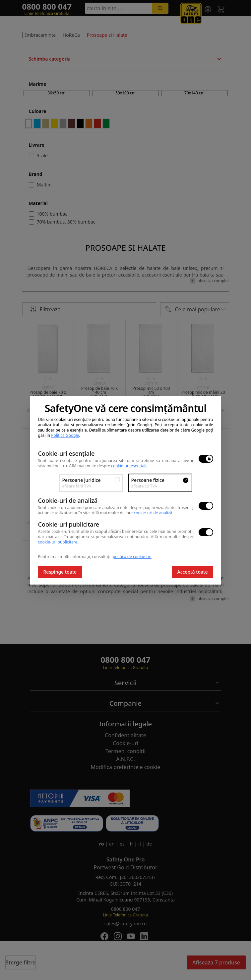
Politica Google (65, 435)
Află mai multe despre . (109, 466)
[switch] (206, 459)
